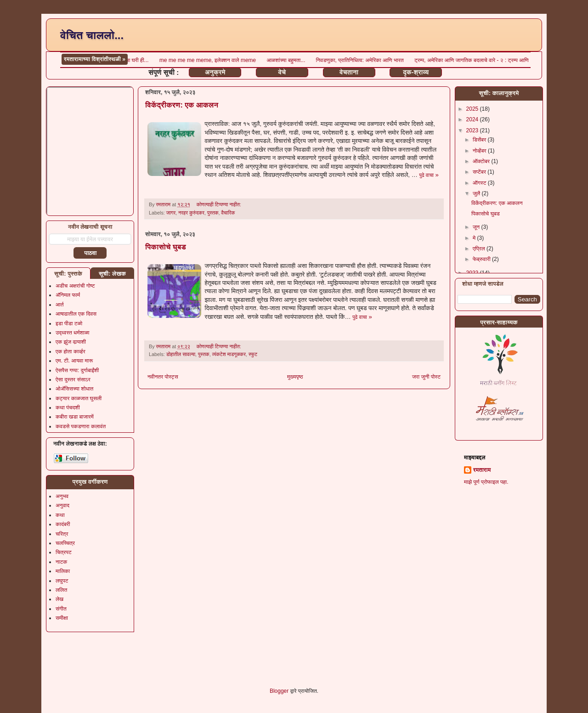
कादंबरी (63, 524)
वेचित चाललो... (92, 35)
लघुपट (62, 581)
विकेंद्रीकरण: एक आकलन (182, 105)
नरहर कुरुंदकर (191, 213)
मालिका (63, 571)
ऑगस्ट (480, 183)
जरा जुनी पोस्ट (426, 377)
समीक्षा (62, 618)
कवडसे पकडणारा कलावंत (81, 426)
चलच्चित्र (65, 543)
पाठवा (90, 253)
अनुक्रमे (215, 72)
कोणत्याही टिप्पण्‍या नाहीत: (220, 204)
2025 (473, 109)
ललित (61, 590)
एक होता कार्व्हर (71, 351)
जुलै (477, 193)
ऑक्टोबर (482, 161)
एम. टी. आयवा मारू (74, 361)
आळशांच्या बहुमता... (513, 60)
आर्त (59, 305)
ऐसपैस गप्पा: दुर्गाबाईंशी (77, 370)
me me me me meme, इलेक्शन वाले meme (436, 60)
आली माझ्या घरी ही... (356, 60)
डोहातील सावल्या (181, 354)
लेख (59, 599)
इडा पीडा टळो (69, 323)
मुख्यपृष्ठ (295, 377)
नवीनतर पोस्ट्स (163, 377)
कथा (60, 515)
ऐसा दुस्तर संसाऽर (73, 379)
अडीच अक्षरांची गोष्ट (75, 286)
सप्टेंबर (480, 172)
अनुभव (62, 496)
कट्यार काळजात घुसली (79, 398)
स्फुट (253, 354)
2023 (473, 130)
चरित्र (62, 534)
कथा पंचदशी (68, 407)
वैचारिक (228, 213)
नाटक (61, 562)
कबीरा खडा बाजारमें (75, 417)
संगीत (61, 609)
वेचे (282, 72)
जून (477, 227)
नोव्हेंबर (480, 151)
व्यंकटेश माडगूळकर (229, 354)
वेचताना (349, 72)
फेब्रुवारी (482, 259)
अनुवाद (62, 505)
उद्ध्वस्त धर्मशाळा (73, 333)
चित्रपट (64, 552)
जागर (171, 213)
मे (475, 238)
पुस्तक (213, 213)
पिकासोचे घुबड (166, 247)
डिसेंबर (480, 140)
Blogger (279, 691)
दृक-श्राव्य (416, 72)
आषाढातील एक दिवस (76, 314)
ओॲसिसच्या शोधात (74, 389)
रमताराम (482, 470)
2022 (473, 273)
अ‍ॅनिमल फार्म (68, 295)
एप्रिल (480, 249)
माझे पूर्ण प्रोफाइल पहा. (486, 482)
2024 (473, 119)
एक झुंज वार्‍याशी (71, 342)
